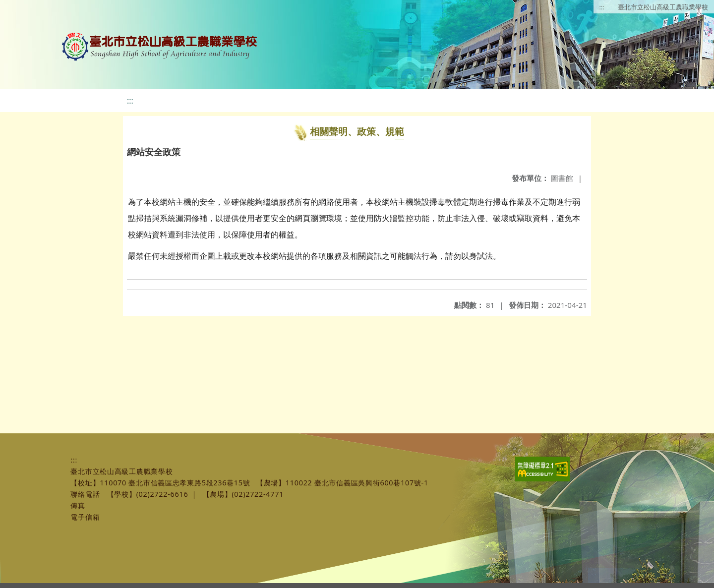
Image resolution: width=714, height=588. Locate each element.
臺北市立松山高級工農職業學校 (663, 7)
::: (602, 7)
